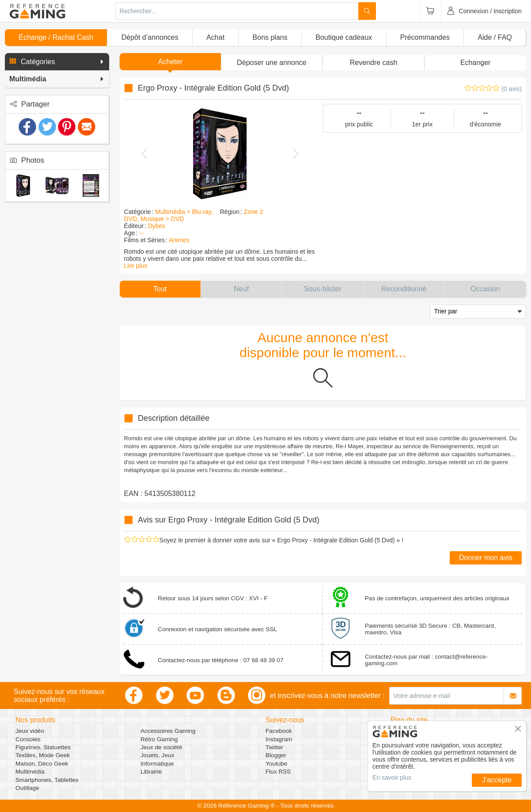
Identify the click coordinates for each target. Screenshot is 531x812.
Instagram (279, 739)
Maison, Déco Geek (42, 764)
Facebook (279, 731)
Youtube (276, 764)
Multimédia (30, 772)
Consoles (28, 739)
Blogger (276, 755)
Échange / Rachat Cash (56, 37)
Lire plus (136, 266)
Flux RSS (278, 772)
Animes (179, 240)
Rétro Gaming (159, 739)
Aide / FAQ (495, 37)
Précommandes (425, 37)
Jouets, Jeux (157, 755)
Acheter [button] (170, 62)
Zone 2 (254, 212)
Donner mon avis (486, 558)
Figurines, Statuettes (43, 747)
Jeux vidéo (30, 731)
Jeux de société (161, 747)
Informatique (157, 764)
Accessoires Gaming (168, 731)
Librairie (151, 772)
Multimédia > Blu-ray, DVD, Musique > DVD (169, 215)
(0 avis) (512, 89)
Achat (215, 37)
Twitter (274, 747)
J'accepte (497, 780)
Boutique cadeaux (344, 37)
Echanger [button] (476, 63)
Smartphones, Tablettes (47, 780)
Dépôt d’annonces (150, 37)
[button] (57, 62)
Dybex (157, 226)
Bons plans (270, 37)
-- (141, 233)
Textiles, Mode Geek (43, 755)
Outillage (27, 788)
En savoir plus (392, 778)
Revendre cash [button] (374, 63)
